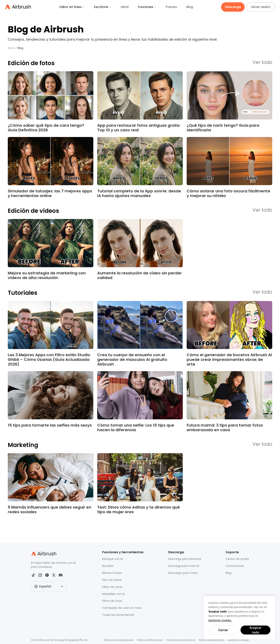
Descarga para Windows (185, 559)
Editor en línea (72, 7)
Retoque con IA (112, 559)
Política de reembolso (211, 640)
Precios (171, 7)
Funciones (147, 7)
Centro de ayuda (237, 559)
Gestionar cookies (238, 640)
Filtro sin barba (112, 580)
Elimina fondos (112, 573)
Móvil (125, 7)
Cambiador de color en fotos (122, 608)
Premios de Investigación (119, 640)
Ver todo (262, 63)
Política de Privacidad (150, 640)
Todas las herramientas (118, 615)
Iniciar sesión (261, 7)
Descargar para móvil (183, 573)
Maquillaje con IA (113, 594)
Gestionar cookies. (220, 620)
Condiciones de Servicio (181, 640)
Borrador (108, 566)
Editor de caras (112, 587)
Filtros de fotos (112, 601)
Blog (190, 7)
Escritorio (103, 7)
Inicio (11, 48)
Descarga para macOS (184, 566)
